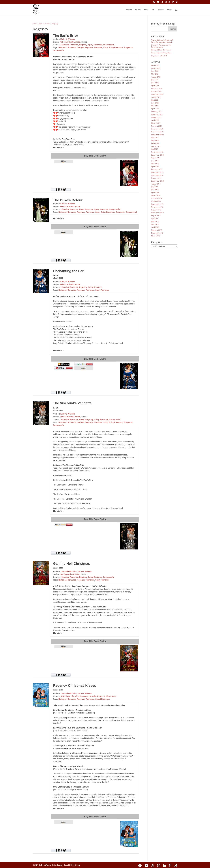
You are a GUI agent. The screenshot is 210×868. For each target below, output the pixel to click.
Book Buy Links (44, 24)
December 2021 (157, 114)
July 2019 (155, 138)
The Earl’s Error (66, 36)
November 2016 (157, 152)
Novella (93, 696)
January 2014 (156, 201)
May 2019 (155, 141)
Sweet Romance (103, 699)
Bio (153, 10)
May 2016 (155, 164)
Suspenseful (109, 45)
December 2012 (157, 233)
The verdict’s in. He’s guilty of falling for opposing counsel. (162, 41)
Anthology (65, 696)
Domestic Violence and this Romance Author (161, 46)
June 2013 (155, 221)
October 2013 (156, 210)
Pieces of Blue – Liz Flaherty (161, 50)
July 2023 (155, 80)
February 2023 (157, 88)
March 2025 (156, 68)
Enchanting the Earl (69, 271)
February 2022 (157, 112)
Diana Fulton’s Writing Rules (162, 53)
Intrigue (80, 48)
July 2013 (155, 219)
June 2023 (155, 83)
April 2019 (155, 143)
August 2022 (156, 97)
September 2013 (157, 213)
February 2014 (157, 198)
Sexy (105, 48)
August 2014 (156, 184)
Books (138, 10)
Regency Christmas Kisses (75, 686)
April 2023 (155, 85)
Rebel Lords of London (70, 42)
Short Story (111, 696)
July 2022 (155, 100)
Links (170, 10)
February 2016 (157, 169)
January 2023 (156, 91)
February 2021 (157, 126)
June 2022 (155, 103)
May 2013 (155, 224)
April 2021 (155, 120)
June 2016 (155, 161)
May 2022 (155, 106)
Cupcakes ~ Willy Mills (159, 56)
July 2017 (155, 149)
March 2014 (156, 195)
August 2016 (156, 158)
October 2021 (156, 117)
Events (161, 10)
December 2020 (157, 129)
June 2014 (155, 190)
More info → (59, 148)
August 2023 (156, 77)
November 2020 (157, 132)
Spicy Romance (95, 45)
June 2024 (155, 71)
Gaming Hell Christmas (71, 564)
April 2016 (155, 166)
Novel (82, 209)
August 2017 (156, 146)
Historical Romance (69, 45)
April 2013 (155, 227)
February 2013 (157, 230)
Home (129, 10)
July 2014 (155, 187)
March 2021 (156, 123)
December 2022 (157, 94)
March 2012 (156, 236)
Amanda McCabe (69, 571)
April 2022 (155, 109)
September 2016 (157, 155)
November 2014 (157, 175)
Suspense (128, 48)
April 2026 (155, 65)
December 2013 (157, 204)
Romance (98, 48)
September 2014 (157, 181)
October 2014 (156, 178)
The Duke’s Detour (68, 200)
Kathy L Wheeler (68, 39)
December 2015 (157, 172)
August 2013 (156, 216)
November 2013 (157, 207)
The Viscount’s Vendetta (72, 403)
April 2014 (155, 192)
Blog (146, 10)
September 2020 (157, 135)
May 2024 (155, 74)
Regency (55, 24)
